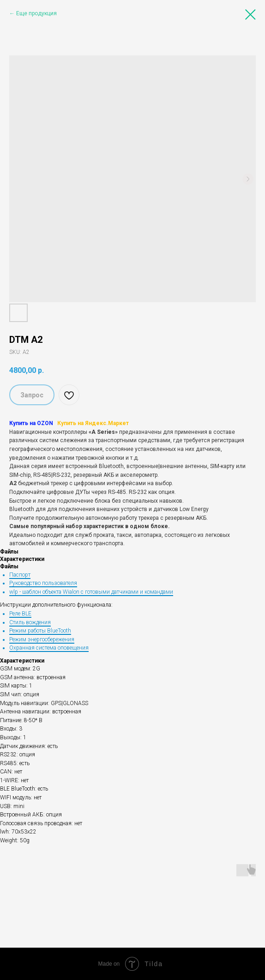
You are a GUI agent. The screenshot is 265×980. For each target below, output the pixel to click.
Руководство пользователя (43, 583)
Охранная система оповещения (49, 648)
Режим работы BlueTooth (40, 631)
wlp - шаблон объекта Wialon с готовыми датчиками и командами (91, 592)
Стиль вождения (30, 622)
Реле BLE (20, 614)
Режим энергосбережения (42, 639)
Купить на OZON (31, 423)
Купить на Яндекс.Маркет (93, 423)
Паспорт (20, 575)
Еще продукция (36, 13)
